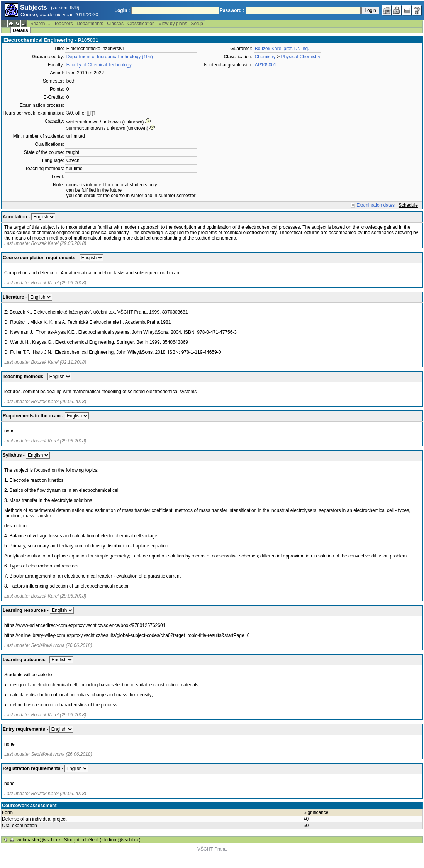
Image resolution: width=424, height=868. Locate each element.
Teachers (64, 24)
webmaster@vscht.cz (39, 840)
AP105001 (266, 65)
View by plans (173, 24)
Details (20, 30)
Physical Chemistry (300, 57)
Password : (232, 10)
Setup (197, 24)
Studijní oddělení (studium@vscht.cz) (102, 840)
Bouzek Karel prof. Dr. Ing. (282, 49)
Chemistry (265, 57)
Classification (141, 24)
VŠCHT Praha (212, 849)
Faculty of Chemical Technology (99, 65)
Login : (122, 10)
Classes (115, 24)
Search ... (40, 24)
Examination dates (376, 205)
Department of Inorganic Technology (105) (110, 57)
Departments (90, 24)
